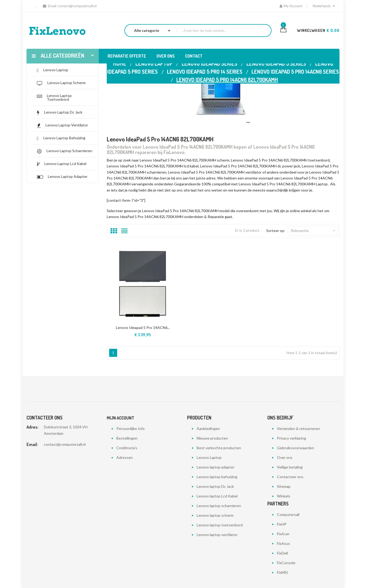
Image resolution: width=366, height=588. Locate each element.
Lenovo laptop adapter (216, 467)
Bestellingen (127, 438)
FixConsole (286, 563)
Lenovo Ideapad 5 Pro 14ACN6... (143, 327)
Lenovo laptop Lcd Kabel (217, 496)
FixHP (282, 524)
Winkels (284, 496)
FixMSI (283, 572)
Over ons (285, 457)
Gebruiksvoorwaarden (296, 448)
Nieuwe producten (212, 438)
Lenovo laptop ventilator (217, 535)
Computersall (288, 514)
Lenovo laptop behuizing (217, 477)
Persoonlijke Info (131, 428)
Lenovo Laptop (209, 457)
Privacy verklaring (291, 438)
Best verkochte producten (219, 448)
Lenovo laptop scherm (215, 515)
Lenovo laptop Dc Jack (215, 486)
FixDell (282, 553)
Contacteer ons (290, 477)
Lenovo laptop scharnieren (219, 506)
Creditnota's (127, 448)
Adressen (125, 457)
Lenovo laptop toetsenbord (220, 525)
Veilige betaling (290, 467)
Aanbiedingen (208, 428)
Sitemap (284, 486)
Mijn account (121, 418)
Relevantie (313, 231)
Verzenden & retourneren (298, 428)
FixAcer (283, 534)
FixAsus (283, 543)
